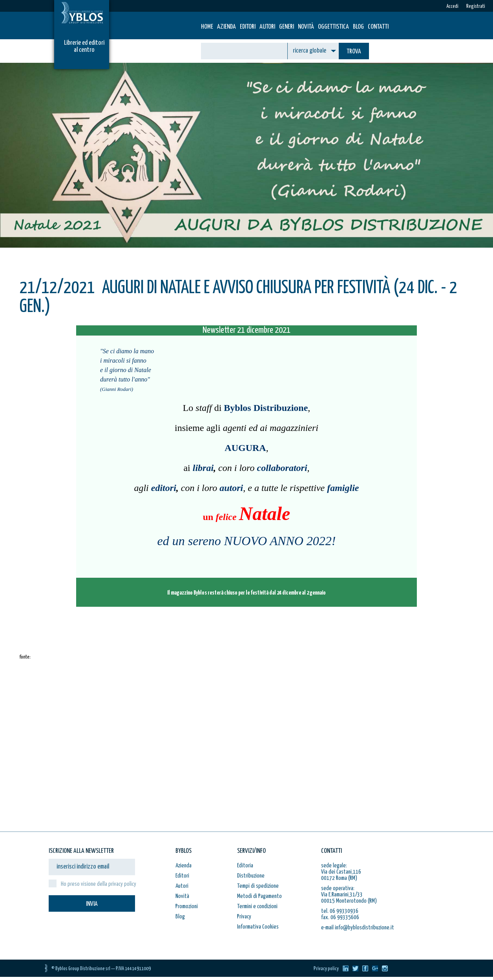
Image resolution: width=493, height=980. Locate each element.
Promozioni (187, 906)
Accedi (452, 6)
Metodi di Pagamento (259, 896)
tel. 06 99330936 (340, 911)
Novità (306, 27)
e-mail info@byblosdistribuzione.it (358, 928)
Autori (267, 27)
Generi (287, 27)
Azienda (226, 27)
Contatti (378, 27)
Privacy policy (326, 969)
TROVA (354, 52)
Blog (358, 27)
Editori (248, 27)
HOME (207, 27)
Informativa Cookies (258, 927)
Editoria (245, 866)
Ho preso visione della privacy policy (99, 884)
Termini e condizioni (257, 906)
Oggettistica (333, 27)
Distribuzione (251, 876)
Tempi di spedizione (258, 886)
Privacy (244, 917)
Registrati (476, 6)
